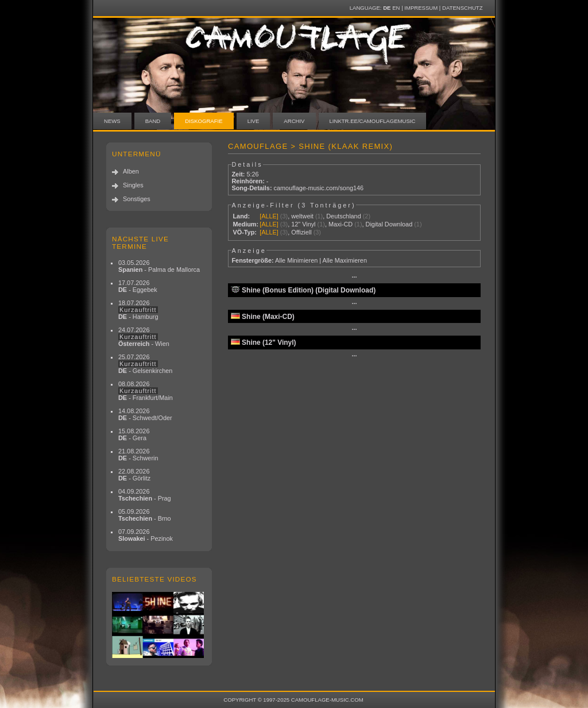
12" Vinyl (303, 224)
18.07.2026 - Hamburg (138, 310)
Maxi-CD (341, 224)
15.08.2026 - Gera (134, 434)
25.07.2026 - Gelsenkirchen (145, 364)
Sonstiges (137, 199)
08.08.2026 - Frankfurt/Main (146, 391)
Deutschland (343, 216)
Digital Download (389, 224)
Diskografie (204, 121)
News (112, 121)
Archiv (294, 121)
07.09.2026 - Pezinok (146, 535)
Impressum (421, 8)
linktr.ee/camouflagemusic (373, 121)
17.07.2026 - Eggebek (138, 286)
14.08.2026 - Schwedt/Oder (145, 414)
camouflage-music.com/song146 (319, 188)
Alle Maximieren (345, 260)
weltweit (302, 216)
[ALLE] (269, 216)
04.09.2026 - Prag (145, 495)
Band (153, 121)
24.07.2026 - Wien (144, 337)
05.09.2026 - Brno (145, 515)
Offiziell (301, 232)
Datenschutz (462, 8)
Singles (133, 185)
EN (396, 8)
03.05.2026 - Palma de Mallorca (159, 266)
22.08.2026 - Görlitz (134, 475)
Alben (131, 171)
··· (354, 277)
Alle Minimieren (296, 260)
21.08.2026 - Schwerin (138, 455)
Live (254, 121)
